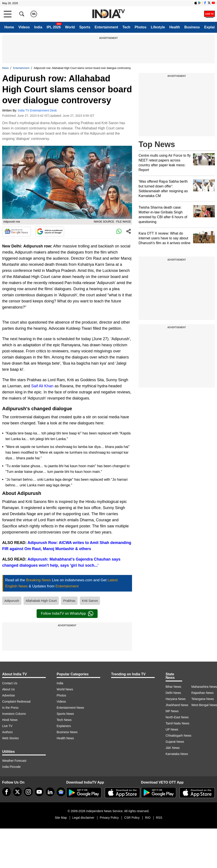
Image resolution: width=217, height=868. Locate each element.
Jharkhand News (177, 705)
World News (65, 689)
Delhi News (173, 693)
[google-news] (61, 792)
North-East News (177, 717)
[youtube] (39, 792)
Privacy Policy (109, 818)
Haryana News (176, 699)
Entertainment (106, 27)
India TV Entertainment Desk (37, 110)
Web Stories (10, 738)
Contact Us (10, 683)
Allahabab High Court (41, 601)
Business (192, 27)
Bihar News (173, 687)
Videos (24, 27)
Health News (65, 738)
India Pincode (11, 767)
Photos (141, 27)
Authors (7, 732)
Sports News (65, 714)
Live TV (7, 726)
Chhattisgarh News (178, 736)
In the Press (10, 708)
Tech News (64, 720)
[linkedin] (50, 792)
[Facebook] (7, 792)
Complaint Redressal (16, 702)
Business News (67, 732)
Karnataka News (177, 754)
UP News (172, 729)
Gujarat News (175, 742)
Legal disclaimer (83, 818)
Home (9, 27)
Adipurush (12, 601)
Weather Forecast (14, 761)
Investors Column (14, 714)
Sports (85, 27)
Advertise (8, 695)
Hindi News (10, 720)
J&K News (173, 748)
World (70, 27)
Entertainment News (70, 708)
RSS (159, 818)
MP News (172, 711)
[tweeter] (17, 792)
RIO (148, 818)
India (38, 27)
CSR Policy (132, 818)
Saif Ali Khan (42, 386)
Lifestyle (158, 27)
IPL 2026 (54, 27)
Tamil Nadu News (177, 723)
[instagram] (28, 792)
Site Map (61, 818)
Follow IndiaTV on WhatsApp (67, 614)
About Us (8, 689)
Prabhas (69, 601)
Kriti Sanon (90, 601)
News (5, 68)
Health (175, 27)
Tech (126, 27)
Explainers (64, 726)
